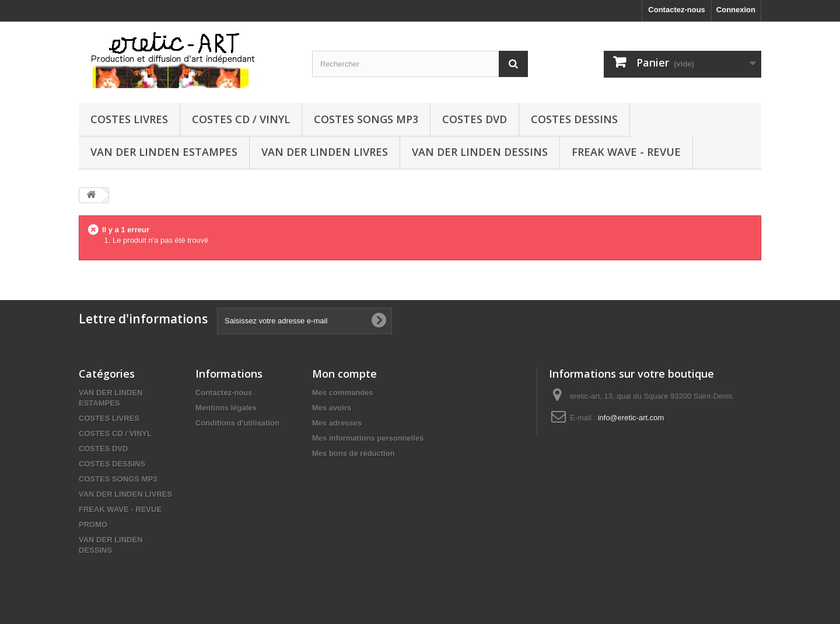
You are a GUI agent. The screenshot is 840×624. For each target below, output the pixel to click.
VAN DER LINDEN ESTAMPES (164, 152)
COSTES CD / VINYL (241, 119)
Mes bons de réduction (353, 453)
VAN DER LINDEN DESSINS (480, 152)
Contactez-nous (677, 10)
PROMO (93, 524)
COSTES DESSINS (574, 119)
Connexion (736, 10)
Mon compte (344, 374)
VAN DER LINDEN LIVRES (325, 152)
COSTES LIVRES (129, 119)
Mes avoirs (332, 408)
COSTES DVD (475, 119)
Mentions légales (226, 408)
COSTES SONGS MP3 (366, 119)
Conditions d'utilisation (237, 423)
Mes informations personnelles (368, 438)
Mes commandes (343, 393)
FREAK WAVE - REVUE (626, 152)
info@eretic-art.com (631, 418)
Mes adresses (337, 423)
